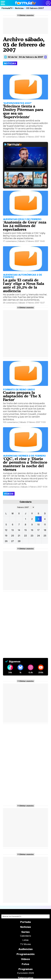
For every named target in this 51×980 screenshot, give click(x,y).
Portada (26, 922)
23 (32, 536)
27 (13, 541)
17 (38, 530)
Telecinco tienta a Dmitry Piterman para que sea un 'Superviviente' (23, 111)
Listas (26, 940)
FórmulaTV (7, 8)
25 (45, 536)
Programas (26, 969)
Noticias (19, 8)
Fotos (26, 964)
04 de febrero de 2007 (31, 57)
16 (32, 530)
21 (19, 536)
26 (6, 541)
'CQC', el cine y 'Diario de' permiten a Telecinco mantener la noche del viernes (25, 464)
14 (19, 530)
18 (45, 530)
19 (6, 536)
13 (13, 530)
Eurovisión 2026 (26, 973)
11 (45, 525)
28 (19, 541)
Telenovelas (26, 978)
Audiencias (26, 949)
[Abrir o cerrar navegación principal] (3, 3)
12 (6, 530)
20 (13, 536)
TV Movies (26, 944)
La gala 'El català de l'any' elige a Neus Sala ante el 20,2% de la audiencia (24, 285)
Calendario (26, 936)
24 (38, 536)
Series (26, 932)
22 (25, 536)
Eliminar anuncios (26, 15)
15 (26, 530)
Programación (26, 954)
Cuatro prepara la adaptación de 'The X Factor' (22, 396)
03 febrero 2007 (35, 8)
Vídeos (26, 959)
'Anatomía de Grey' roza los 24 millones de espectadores (25, 226)
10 (38, 525)
